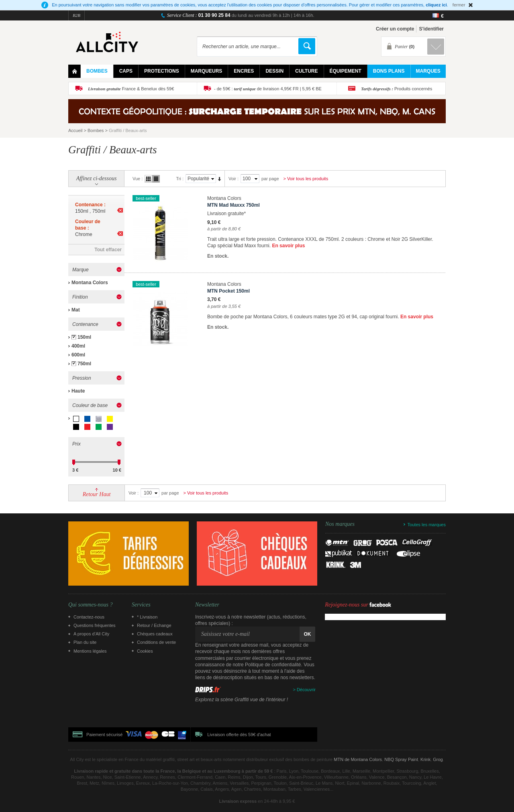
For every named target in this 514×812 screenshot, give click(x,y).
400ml (78, 346)
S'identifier (431, 29)
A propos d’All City (91, 634)
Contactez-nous (89, 617)
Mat (76, 310)
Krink (425, 759)
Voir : (234, 179)
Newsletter (207, 605)
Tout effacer (108, 250)
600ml (78, 355)
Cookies (145, 651)
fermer (459, 5)
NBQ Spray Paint (401, 759)
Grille (148, 179)
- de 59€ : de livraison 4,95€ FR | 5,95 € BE (268, 89)
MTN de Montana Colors (358, 759)
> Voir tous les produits (306, 179)
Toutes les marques (427, 525)
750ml (84, 364)
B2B (76, 15)
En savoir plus (288, 246)
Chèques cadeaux (155, 634)
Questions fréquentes (95, 625)
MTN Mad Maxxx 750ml (234, 205)
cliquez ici (436, 5)
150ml (84, 337)
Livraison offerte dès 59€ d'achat (239, 735)
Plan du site (85, 642)
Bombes (96, 130)
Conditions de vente (156, 642)
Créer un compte (395, 29)
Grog (438, 759)
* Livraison (147, 617)
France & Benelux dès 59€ (131, 89)
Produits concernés (397, 89)
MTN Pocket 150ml (228, 291)
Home (74, 71)
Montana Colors (90, 283)
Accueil (75, 130)
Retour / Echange (154, 625)
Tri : (180, 179)
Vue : (138, 179)
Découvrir (306, 690)
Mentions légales (90, 651)
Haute (78, 391)
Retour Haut (97, 494)
